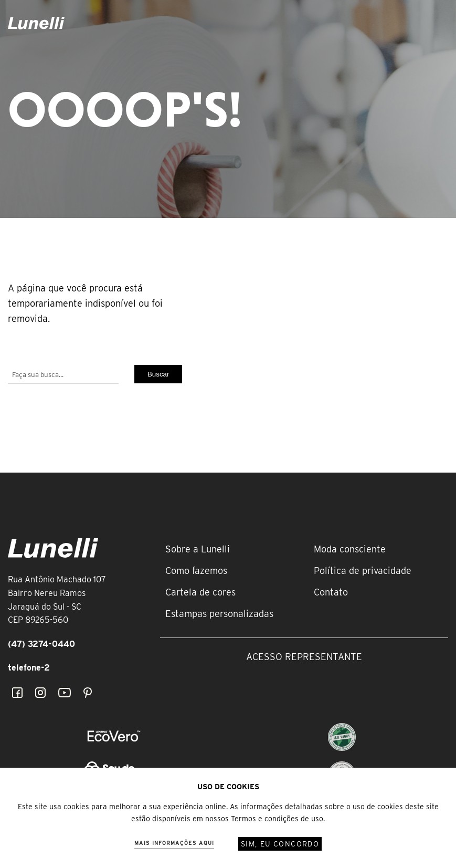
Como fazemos (196, 571)
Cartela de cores (200, 592)
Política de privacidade (363, 571)
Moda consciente (350, 549)
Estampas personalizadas (219, 614)
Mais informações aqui (174, 843)
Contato (331, 592)
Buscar (158, 374)
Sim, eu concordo (280, 844)
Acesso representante (304, 657)
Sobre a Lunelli (198, 549)
